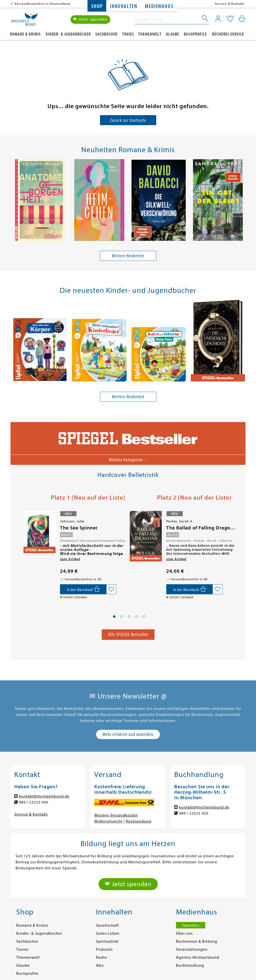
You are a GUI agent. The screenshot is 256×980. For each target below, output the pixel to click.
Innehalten (124, 6)
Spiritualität (107, 941)
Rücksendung (139, 822)
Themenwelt (150, 34)
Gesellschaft (107, 925)
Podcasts (104, 949)
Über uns (184, 933)
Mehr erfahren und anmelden (128, 735)
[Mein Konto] (218, 19)
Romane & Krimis (25, 34)
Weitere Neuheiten (128, 256)
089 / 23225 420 (194, 814)
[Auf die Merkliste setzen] (111, 589)
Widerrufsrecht (108, 822)
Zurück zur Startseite (128, 120)
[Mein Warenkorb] (242, 19)
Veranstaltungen (192, 949)
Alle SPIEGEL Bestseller (128, 635)
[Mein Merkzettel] (230, 19)
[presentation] (13, 201)
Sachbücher (106, 34)
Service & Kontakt (230, 4)
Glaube (173, 34)
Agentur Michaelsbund (198, 957)
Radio (101, 957)
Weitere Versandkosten (116, 816)
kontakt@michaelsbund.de (44, 797)
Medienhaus (159, 6)
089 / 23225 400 (34, 803)
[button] (114, 617)
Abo (100, 965)
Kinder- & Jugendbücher (68, 34)
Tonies (128, 34)
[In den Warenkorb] (83, 589)
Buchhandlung (190, 965)
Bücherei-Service (228, 34)
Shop (97, 6)
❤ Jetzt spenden (90, 20)
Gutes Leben (108, 933)
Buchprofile (195, 34)
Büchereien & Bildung (197, 941)
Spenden (191, 925)
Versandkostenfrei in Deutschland (42, 4)
